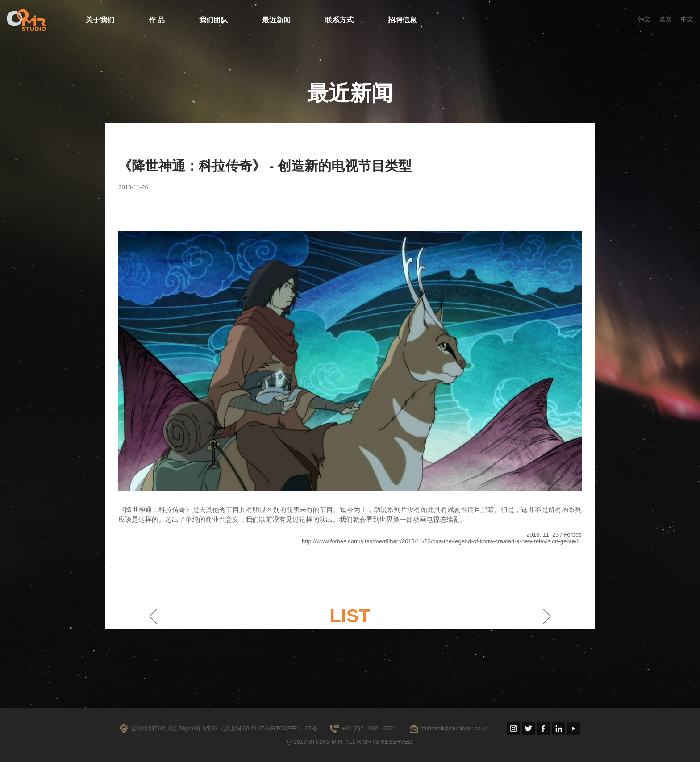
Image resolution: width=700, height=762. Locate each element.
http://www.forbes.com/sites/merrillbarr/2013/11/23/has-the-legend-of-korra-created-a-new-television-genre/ (439, 541)
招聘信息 (402, 20)
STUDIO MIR (26, 20)
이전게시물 (153, 616)
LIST (350, 616)
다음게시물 (547, 616)
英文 (666, 19)
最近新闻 (276, 20)
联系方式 (339, 20)
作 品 (157, 20)
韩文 (644, 19)
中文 (687, 19)
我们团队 (213, 20)
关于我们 (100, 20)
